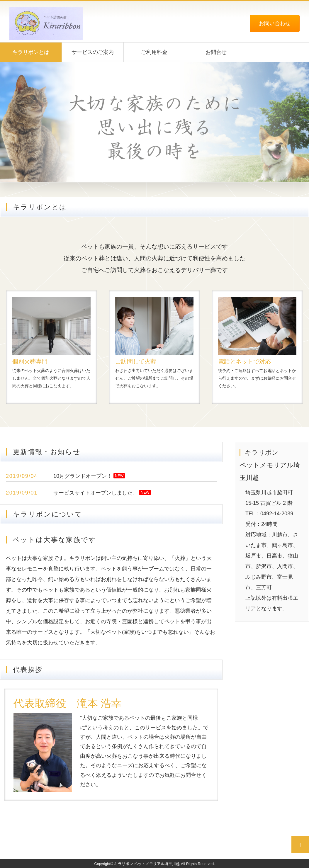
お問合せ (216, 52)
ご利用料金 (154, 52)
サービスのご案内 (93, 52)
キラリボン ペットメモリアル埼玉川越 (147, 864)
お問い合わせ (275, 23)
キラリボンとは (31, 52)
